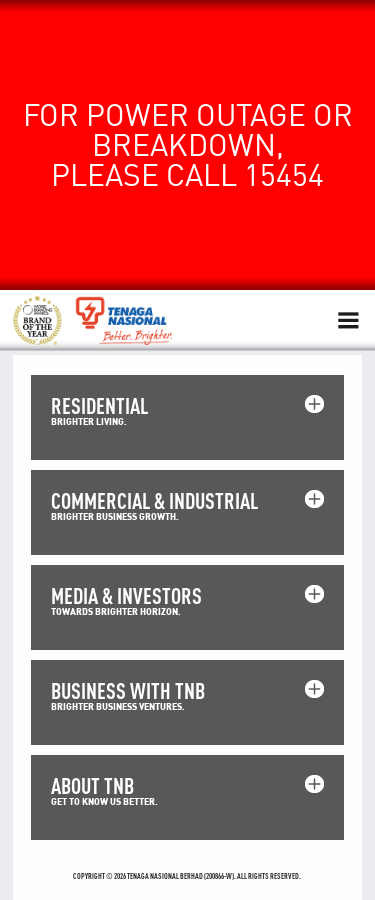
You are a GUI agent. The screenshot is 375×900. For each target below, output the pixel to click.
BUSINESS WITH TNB (128, 690)
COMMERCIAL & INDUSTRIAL (154, 500)
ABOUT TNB (92, 785)
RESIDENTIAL (99, 405)
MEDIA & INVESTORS (126, 595)
